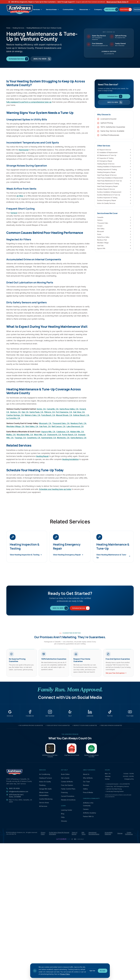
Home (8, 28)
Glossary (64, 821)
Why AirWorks (88, 778)
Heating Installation (70, 459)
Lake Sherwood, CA (75, 427)
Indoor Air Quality (45, 782)
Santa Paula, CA (36, 412)
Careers (86, 809)
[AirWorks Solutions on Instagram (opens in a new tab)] (50, 713)
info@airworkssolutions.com (17, 792)
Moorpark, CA (45, 423)
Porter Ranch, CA (69, 435)
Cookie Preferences (129, 833)
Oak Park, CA (45, 427)
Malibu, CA (11, 435)
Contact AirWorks (67, 782)
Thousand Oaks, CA (61, 423)
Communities (69, 9)
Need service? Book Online (117, 2)
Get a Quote (65, 778)
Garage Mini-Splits (45, 789)
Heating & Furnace (46, 778)
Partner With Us (88, 816)
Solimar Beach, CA (81, 415)
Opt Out (92, 971)
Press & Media (88, 792)
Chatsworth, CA (54, 435)
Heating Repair (42, 456)
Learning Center (67, 810)
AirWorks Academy (90, 813)
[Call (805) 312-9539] (111, 10)
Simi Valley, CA (32, 427)
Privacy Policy (43, 833)
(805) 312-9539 (42, 59)
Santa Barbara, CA (78, 438)
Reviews (86, 785)
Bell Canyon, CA (59, 427)
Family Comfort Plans (68, 789)
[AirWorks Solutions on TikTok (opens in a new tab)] (110, 713)
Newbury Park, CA (78, 423)
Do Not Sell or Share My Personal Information (59, 833)
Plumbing (42, 785)
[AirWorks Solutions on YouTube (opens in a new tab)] (130, 713)
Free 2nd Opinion (67, 785)
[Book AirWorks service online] (126, 10)
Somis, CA (41, 409)
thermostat (24, 150)
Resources (85, 9)
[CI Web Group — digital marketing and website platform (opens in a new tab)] (79, 839)
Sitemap (120, 833)
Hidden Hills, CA (77, 432)
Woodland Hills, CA (25, 435)
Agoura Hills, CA (48, 432)
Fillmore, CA (49, 412)
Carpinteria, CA (34, 438)
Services (38, 9)
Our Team (86, 782)
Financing (64, 792)
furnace (14, 213)
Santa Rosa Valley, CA (69, 409)
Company (99, 9)
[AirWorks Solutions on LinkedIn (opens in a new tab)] (90, 713)
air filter (20, 196)
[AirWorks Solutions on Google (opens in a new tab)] (10, 713)
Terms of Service (74, 833)
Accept (103, 971)
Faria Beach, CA (48, 415)
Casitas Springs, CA (15, 415)
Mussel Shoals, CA (64, 415)
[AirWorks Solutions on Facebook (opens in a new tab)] (30, 713)
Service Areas (52, 9)
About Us (86, 774)
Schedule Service (19, 59)
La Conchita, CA (13, 418)
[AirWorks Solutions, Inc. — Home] (20, 10)
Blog (63, 814)
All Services (43, 806)
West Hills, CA (40, 435)
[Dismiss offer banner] (138, 2)
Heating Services (18, 28)
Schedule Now (115, 96)
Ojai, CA (25, 412)
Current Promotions (68, 796)
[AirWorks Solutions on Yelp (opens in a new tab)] (70, 713)
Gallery (85, 789)
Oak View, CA (79, 412)
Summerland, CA (49, 438)
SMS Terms (83, 833)
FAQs (63, 817)
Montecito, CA (63, 438)
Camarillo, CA (53, 409)
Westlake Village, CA (15, 427)
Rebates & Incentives (68, 800)
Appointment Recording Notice (94, 833)
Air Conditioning (45, 774)
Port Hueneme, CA (64, 412)
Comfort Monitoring (46, 799)
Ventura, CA (15, 412)
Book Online (65, 774)
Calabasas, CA (63, 432)
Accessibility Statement (109, 833)
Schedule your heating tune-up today (55, 489)
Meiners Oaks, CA (32, 415)
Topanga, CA (20, 438)
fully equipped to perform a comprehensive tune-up (29, 102)
